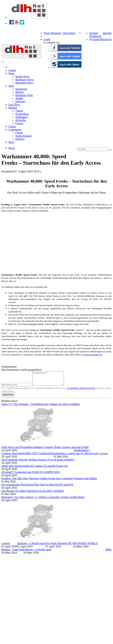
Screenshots (22, 114)
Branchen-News (24, 83)
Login (47, 39)
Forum (19, 133)
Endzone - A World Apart (31, 546)
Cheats (12, 126)
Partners (20, 139)
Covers (19, 123)
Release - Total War (12, 552)
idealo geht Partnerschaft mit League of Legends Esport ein (35, 468)
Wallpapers (22, 117)
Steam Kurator (24, 136)
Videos (19, 111)
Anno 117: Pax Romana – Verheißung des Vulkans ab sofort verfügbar (41, 407)
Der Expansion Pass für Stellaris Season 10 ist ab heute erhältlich (38, 462)
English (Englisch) (95, 35)
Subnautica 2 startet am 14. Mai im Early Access (81, 456)
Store (11, 142)
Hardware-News (25, 80)
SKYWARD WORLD (85, 546)
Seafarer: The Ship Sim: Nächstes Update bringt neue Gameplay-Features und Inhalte (49, 481)
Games (12, 70)
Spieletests (21, 89)
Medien (13, 108)
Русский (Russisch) (100, 39)
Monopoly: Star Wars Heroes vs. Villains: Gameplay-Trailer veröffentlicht (43, 500)
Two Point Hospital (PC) (59, 546)
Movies (20, 92)
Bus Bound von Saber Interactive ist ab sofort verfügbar (33, 493)
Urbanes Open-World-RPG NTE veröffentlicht (27, 456)
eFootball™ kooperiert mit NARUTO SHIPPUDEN (31, 475)
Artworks (21, 120)
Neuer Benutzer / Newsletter (60, 33)
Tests (11, 86)
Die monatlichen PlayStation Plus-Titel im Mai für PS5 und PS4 (37, 487)
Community (15, 130)
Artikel (19, 98)
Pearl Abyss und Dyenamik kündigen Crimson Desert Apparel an (38, 450)
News (12, 73)
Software (20, 101)
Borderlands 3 (82, 453)
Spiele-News (22, 76)
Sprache (107, 33)
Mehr (109, 552)
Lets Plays (14, 105)
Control (6, 546)
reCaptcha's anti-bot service (81, 391)
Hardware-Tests (24, 95)
